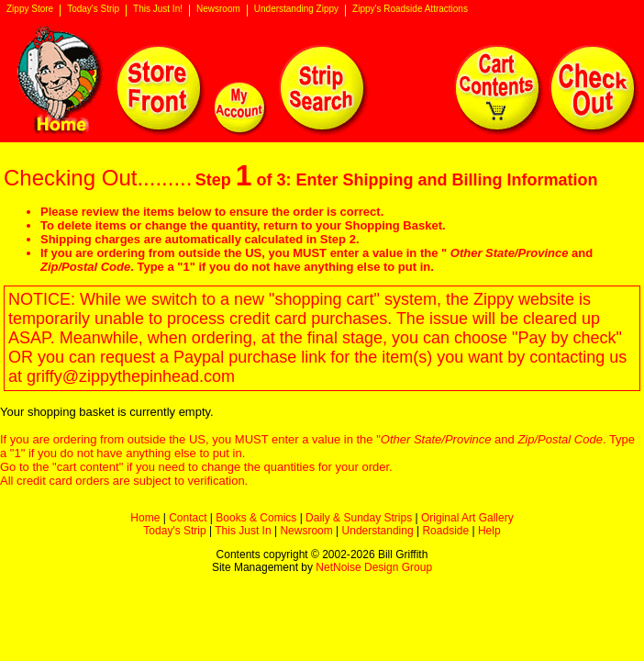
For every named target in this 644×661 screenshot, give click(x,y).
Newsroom (218, 9)
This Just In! (158, 9)
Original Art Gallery (467, 518)
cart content (88, 467)
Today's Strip (93, 9)
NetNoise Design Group (374, 567)
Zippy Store (30, 9)
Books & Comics (256, 518)
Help (489, 531)
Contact (188, 518)
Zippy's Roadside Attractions (410, 9)
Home (145, 518)
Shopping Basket (394, 225)
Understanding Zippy (296, 9)
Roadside (445, 531)
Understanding (378, 531)
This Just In (243, 531)
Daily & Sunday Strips (359, 518)
